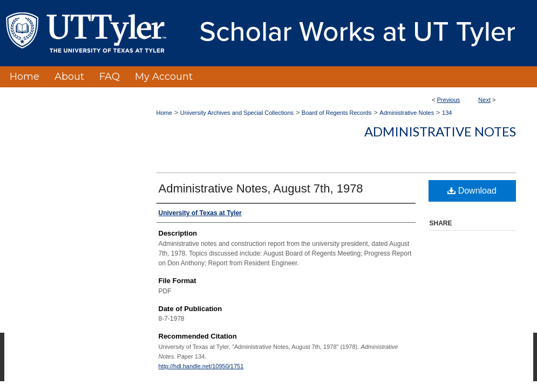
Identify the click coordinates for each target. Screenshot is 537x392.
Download (472, 191)
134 (447, 113)
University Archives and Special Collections (237, 113)
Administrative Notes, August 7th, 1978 (261, 188)
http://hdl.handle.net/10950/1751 (201, 366)
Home (164, 113)
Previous (449, 100)
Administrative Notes (407, 113)
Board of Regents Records (337, 113)
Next (484, 100)
